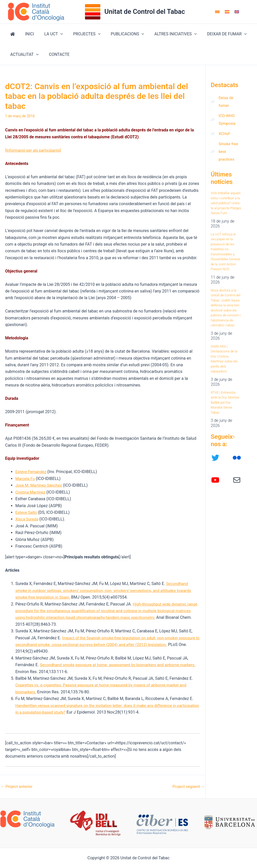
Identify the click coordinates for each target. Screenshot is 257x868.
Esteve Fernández (31, 472)
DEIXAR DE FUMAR (214, 34)
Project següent (188, 787)
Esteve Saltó (26, 512)
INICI (26, 34)
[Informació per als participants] (34, 150)
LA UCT (49, 34)
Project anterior (17, 787)
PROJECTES (80, 34)
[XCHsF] (221, 136)
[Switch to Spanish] (227, 12)
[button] (55, 34)
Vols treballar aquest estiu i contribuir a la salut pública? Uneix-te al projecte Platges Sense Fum (226, 207)
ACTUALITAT (23, 55)
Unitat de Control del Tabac (145, 12)
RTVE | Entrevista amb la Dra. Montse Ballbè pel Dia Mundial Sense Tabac (225, 407)
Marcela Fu (25, 479)
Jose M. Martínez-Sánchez (40, 485)
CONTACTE (56, 54)
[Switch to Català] (217, 12)
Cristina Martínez (31, 492)
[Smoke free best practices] (226, 155)
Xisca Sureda (27, 519)
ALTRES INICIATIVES (164, 34)
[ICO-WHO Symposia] (226, 121)
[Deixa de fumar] (226, 102)
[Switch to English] (237, 12)
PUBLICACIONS (118, 34)
